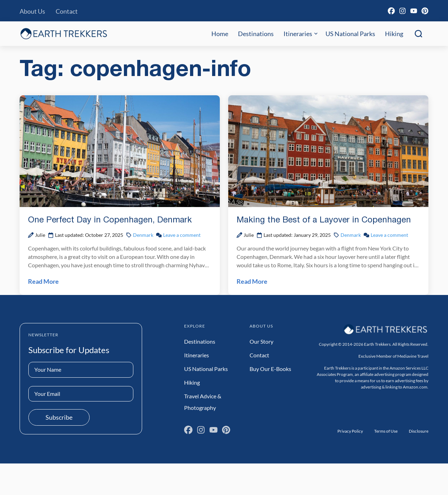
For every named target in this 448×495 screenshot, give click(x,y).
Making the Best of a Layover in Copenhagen (324, 220)
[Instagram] (402, 11)
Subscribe (59, 417)
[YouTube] (414, 11)
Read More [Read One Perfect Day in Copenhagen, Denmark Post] (43, 281)
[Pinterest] (425, 11)
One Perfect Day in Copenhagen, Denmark (110, 220)
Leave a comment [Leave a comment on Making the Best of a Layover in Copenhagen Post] (389, 235)
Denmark (143, 235)
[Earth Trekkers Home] (64, 33)
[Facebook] (391, 11)
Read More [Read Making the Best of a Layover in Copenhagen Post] (252, 281)
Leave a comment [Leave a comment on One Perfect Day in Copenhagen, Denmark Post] (182, 235)
